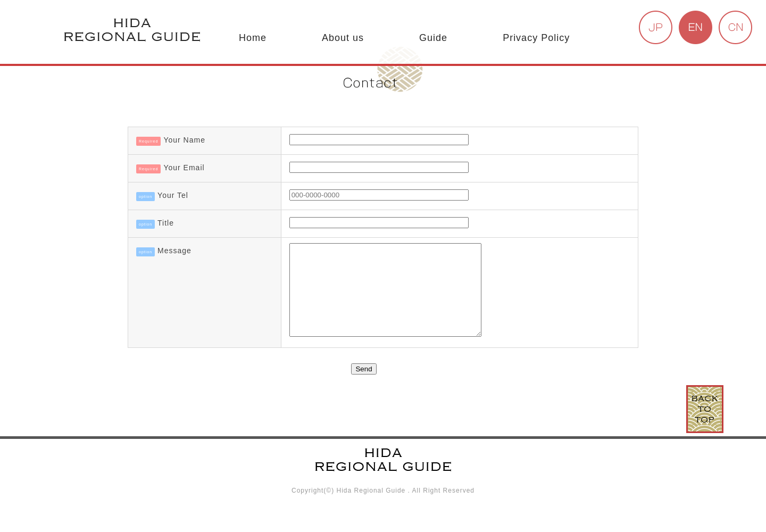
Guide (433, 38)
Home (253, 38)
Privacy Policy (536, 38)
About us (343, 38)
